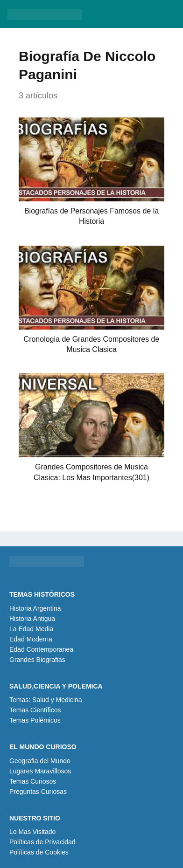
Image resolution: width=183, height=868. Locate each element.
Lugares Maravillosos (40, 771)
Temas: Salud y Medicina (46, 700)
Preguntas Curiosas (38, 792)
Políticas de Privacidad (42, 842)
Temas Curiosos (33, 781)
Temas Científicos (35, 710)
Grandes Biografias (37, 660)
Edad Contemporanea (41, 649)
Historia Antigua (32, 619)
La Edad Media (31, 629)
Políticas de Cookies (39, 852)
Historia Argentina (35, 608)
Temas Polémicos (35, 720)
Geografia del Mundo (40, 761)
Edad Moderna (31, 639)
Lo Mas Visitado (32, 832)
